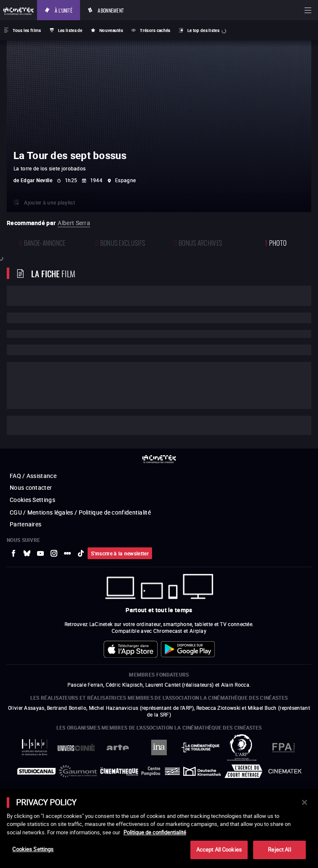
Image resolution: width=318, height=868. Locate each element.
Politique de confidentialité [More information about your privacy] (155, 832)
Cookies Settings (33, 849)
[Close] (305, 802)
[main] (159, 828)
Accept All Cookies (219, 849)
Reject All (279, 849)
